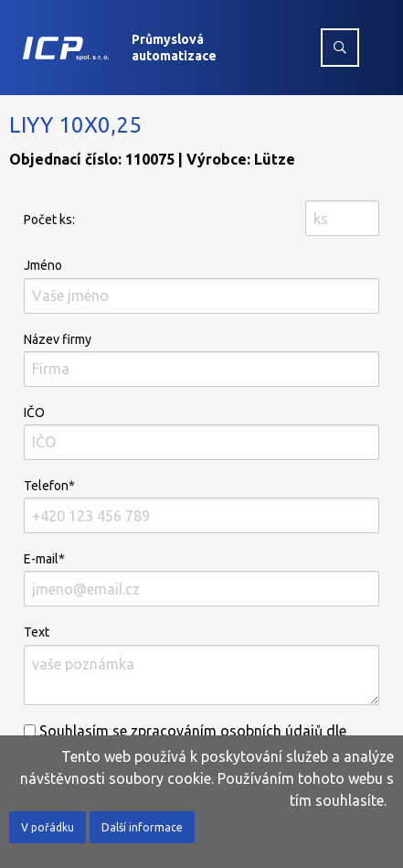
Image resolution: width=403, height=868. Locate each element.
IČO (201, 433)
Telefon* (201, 506)
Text (201, 664)
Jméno (201, 285)
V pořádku (48, 827)
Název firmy (201, 359)
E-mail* (201, 579)
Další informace (142, 827)
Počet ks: (49, 220)
